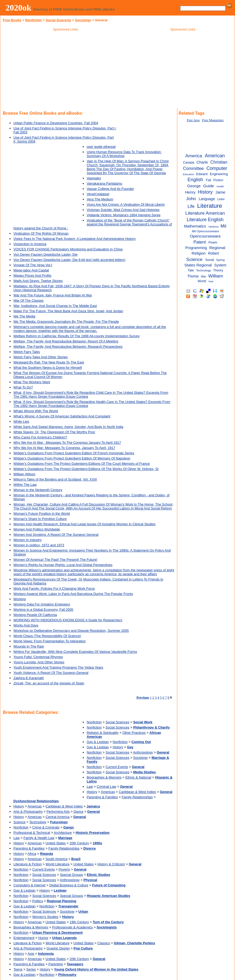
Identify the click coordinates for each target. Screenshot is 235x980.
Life (191, 206)
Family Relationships (137, 797)
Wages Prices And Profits (32, 276)
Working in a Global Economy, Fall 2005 (43, 610)
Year (211, 281)
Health (220, 186)
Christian (219, 162)
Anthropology (143, 752)
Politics (38, 901)
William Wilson (24, 474)
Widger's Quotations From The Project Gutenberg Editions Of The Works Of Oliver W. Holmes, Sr (86, 469)
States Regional (198, 265)
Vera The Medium (100, 199)
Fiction (218, 180)
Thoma (193, 276)
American (215, 156)
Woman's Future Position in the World (42, 514)
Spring (220, 260)
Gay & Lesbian (98, 742)
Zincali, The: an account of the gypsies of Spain (49, 683)
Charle (202, 162)
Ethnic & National (138, 777)
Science (19, 822)
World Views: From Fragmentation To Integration (50, 641)
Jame (221, 192)
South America (57, 859)
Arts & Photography (28, 812)
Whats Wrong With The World (36, 411)
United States (56, 843)
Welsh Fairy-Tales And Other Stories (41, 357)
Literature (210, 206)
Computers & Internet (30, 885)
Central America (58, 817)
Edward (202, 174)
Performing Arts (58, 812)
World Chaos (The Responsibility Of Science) (47, 636)
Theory (218, 270)
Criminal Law (106, 787)
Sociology (83, 20)
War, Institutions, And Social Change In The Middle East (55, 306)
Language (207, 199)
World (202, 281)
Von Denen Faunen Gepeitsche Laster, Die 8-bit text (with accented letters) (69, 260)
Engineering (219, 174)
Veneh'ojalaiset (98, 194)
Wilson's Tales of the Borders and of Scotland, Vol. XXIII (55, 479)
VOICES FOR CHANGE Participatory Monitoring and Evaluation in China (68, 249)
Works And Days (26, 625)
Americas (108, 792)
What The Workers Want (32, 382)
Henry (190, 192)
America (194, 156)
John (191, 199)
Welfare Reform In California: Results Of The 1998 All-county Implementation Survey (77, 336)
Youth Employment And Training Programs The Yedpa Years (58, 667)
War (204, 276)
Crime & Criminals (46, 827)
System (220, 265)
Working (20, 599)
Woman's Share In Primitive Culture (40, 519)
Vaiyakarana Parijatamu (104, 183)
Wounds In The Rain (29, 646)
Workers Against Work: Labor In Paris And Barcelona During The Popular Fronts (73, 594)
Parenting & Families (102, 797)
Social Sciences (58, 20)
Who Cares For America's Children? (40, 437)
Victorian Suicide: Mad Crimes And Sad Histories (123, 210)
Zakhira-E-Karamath (29, 678)
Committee (194, 168)
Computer (217, 168)
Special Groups (71, 875)
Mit (223, 226)
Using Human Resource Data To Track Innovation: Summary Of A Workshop (124, 154)
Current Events (117, 767)
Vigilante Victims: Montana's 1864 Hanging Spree (124, 215)
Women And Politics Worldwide (37, 529)
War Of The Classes (29, 300)
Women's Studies (45, 917)
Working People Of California (35, 615)
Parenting (56, 964)
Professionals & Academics (72, 927)
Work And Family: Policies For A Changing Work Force (54, 588)
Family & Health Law (39, 838)
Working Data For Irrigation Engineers (42, 604)
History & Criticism (111, 864)
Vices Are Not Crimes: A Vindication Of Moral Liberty (126, 204)
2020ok (18, 8)
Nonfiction (33, 20)
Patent (200, 242)
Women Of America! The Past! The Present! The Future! (55, 560)
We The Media (24, 316)
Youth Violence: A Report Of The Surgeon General (51, 673)
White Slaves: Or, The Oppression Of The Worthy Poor (54, 432)
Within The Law (25, 485)
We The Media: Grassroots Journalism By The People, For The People (66, 322)
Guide (209, 186)
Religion (199, 253)
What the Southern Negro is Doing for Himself (48, 368)
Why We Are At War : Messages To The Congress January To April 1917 (67, 443)
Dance (78, 812)
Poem (213, 242)
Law (90, 787)
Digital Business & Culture (69, 885)
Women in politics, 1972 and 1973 (39, 545)
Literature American (205, 213)
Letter (221, 199)
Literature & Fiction (28, 864)
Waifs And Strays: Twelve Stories (38, 281)
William (216, 276)
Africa (32, 854)
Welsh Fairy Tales (27, 352)
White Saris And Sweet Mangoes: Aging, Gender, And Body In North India (68, 427)
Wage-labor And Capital (31, 270)
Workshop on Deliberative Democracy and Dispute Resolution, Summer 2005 (71, 631)
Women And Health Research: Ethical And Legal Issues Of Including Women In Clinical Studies (84, 524)
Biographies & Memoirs (104, 777)
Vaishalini (94, 178)
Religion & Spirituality (103, 733)
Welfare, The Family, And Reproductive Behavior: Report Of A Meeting (66, 341)
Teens (18, 969)
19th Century (79, 922)
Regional (217, 248)
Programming (196, 248)
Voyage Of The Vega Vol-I (33, 265)
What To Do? (23, 387)
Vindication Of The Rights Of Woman (41, 233)
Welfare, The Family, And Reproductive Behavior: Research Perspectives (68, 347)
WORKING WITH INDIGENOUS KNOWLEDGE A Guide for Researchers (68, 620)
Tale (191, 270)
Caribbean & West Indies (137, 792)
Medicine (213, 227)
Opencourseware (205, 236)
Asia (31, 954)
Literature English (205, 220)
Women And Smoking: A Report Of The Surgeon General (56, 535)
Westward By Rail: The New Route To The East (49, 362)
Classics (104, 943)
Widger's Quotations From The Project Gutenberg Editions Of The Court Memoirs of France (82, 464)
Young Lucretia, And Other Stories (39, 662)
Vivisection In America (30, 244)
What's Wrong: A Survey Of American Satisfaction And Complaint (62, 416)
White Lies (21, 421)
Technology (38, 822)
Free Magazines (213, 120)
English (195, 180)
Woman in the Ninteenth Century (38, 490)
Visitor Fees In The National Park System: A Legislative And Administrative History (75, 239)
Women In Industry (28, 540)
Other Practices (134, 733)
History (118, 747)
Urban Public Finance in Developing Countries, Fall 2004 (56, 123)
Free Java (193, 120)
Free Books (12, 20)
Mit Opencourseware (205, 231)
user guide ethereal (101, 147)
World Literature (58, 864)
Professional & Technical (32, 833)
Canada (189, 163)
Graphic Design (58, 948)
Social (210, 260)
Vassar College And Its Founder (110, 189)
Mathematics (195, 226)
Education (189, 174)
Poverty (64, 869)
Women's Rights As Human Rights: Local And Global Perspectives (63, 565)
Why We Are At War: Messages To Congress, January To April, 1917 (64, 448)
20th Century (79, 843)
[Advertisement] (66, 71)
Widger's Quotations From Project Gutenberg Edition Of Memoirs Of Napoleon (72, 458)
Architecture (63, 833)
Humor (43, 938)
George (194, 186)
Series (31, 969)
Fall (208, 180)
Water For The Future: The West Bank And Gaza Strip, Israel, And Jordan (68, 311)
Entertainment (24, 938)
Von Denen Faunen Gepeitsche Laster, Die (45, 254)
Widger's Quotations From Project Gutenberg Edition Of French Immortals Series (74, 453)
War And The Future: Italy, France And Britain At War (53, 295)
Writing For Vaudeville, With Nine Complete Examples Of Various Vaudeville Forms (75, 652)
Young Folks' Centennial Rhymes (38, 657)
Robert (214, 253)
